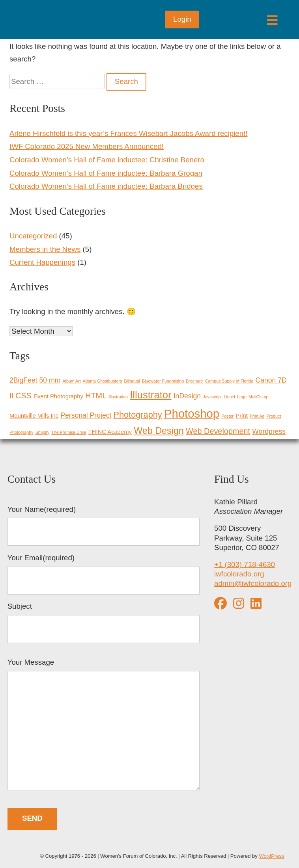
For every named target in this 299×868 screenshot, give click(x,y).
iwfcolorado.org (239, 574)
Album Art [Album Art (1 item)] (71, 381)
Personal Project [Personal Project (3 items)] (86, 415)
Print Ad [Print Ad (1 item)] (257, 416)
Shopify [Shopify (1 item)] (43, 432)
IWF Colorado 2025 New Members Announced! (87, 146)
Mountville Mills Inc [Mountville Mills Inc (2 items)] (34, 416)
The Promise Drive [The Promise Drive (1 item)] (69, 432)
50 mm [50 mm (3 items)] (50, 380)
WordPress (271, 856)
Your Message (104, 725)
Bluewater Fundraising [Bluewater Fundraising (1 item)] (163, 381)
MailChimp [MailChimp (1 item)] (258, 397)
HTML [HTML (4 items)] (96, 396)
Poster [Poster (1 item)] (227, 416)
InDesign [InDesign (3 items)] (187, 396)
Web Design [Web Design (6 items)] (159, 431)
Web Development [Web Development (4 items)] (218, 431)
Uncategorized (33, 236)
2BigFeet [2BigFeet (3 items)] (23, 380)
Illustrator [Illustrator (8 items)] (150, 395)
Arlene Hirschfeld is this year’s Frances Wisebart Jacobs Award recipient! (128, 133)
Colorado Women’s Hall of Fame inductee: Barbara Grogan (106, 173)
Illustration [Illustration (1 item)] (118, 397)
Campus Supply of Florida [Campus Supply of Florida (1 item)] (229, 381)
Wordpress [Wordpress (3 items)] (269, 431)
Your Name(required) (104, 526)
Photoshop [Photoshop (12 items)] (192, 414)
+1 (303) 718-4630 (245, 564)
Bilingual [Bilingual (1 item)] (132, 381)
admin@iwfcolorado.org (253, 583)
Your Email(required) (104, 574)
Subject (104, 623)
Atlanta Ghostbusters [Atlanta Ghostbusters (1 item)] (103, 381)
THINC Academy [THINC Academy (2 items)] (110, 432)
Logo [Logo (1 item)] (242, 397)
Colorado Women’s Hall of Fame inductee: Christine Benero (107, 160)
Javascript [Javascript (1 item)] (212, 397)
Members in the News (45, 249)
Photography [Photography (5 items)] (138, 415)
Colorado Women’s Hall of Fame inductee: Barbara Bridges (106, 186)
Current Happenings (42, 262)
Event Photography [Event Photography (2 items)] (58, 396)
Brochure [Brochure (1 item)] (194, 381)
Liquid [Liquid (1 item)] (229, 397)
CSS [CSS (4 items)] (23, 396)
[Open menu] (272, 20)
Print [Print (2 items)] (241, 416)
